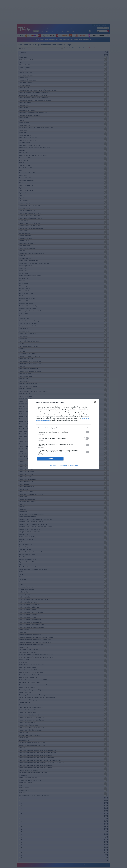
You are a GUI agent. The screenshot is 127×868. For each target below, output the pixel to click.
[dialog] (63, 434)
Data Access (63, 466)
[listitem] (63, 428)
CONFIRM (50, 459)
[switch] (86, 432)
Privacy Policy (74, 466)
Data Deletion (53, 466)
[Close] (96, 403)
